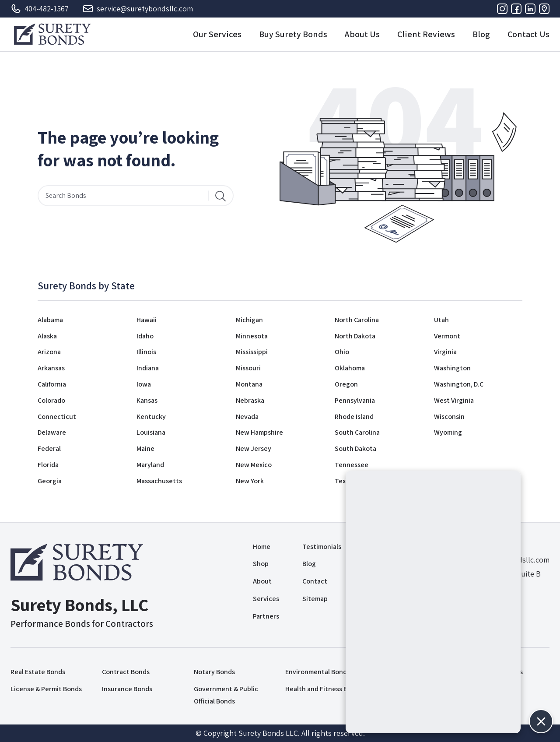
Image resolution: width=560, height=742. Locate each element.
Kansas (147, 400)
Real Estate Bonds (38, 672)
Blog (481, 34)
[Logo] (52, 34)
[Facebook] (516, 9)
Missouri (248, 368)
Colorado (51, 400)
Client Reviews (426, 34)
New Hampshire (259, 432)
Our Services (217, 34)
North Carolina (357, 320)
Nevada (247, 417)
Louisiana (151, 432)
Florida (48, 465)
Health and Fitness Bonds (324, 689)
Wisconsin (449, 417)
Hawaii (147, 320)
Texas (343, 481)
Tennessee (352, 465)
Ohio (342, 352)
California (52, 384)
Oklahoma (350, 368)
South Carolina (357, 432)
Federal (49, 448)
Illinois (146, 352)
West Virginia (454, 400)
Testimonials (322, 547)
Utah (441, 320)
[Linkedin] (530, 9)
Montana (249, 384)
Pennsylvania (355, 400)
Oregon (346, 384)
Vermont (447, 336)
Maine (145, 448)
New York (250, 481)
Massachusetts (159, 481)
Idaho (145, 336)
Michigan (249, 320)
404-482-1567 (40, 9)
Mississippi (252, 352)
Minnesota (252, 336)
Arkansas (51, 368)
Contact (315, 581)
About (262, 581)
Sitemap (315, 599)
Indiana (148, 368)
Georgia (50, 481)
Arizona (49, 352)
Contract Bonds (126, 672)
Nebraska (250, 400)
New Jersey (254, 448)
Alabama (50, 320)
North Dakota (355, 336)
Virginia (445, 352)
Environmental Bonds (318, 672)
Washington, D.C (459, 384)
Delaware (52, 432)
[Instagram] (502, 9)
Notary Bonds (214, 672)
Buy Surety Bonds (293, 34)
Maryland (150, 465)
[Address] (544, 9)
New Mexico (254, 465)
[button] (541, 721)
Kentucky (151, 417)
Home (262, 547)
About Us (362, 34)
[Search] (220, 196)
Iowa (144, 384)
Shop (261, 564)
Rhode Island (354, 417)
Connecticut (57, 417)
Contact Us (528, 34)
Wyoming (448, 432)
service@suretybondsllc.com (138, 9)
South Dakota (355, 448)
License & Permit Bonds (46, 689)
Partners (266, 616)
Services (266, 599)
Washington (452, 368)
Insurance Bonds (127, 689)
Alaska (47, 336)
